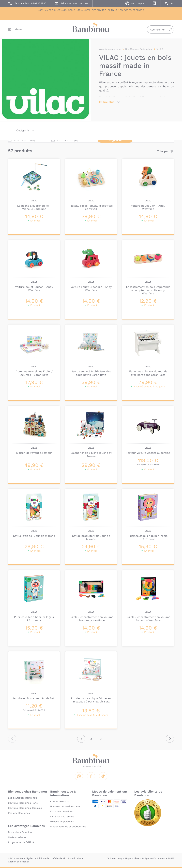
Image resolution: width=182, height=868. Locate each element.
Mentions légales (25, 858)
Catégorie (23, 130)
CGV (10, 858)
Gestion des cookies (19, 862)
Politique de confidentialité (51, 858)
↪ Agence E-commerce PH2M (158, 858)
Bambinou (91, 29)
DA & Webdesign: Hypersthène (123, 858)
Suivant (170, 739)
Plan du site (74, 858)
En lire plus (107, 102)
